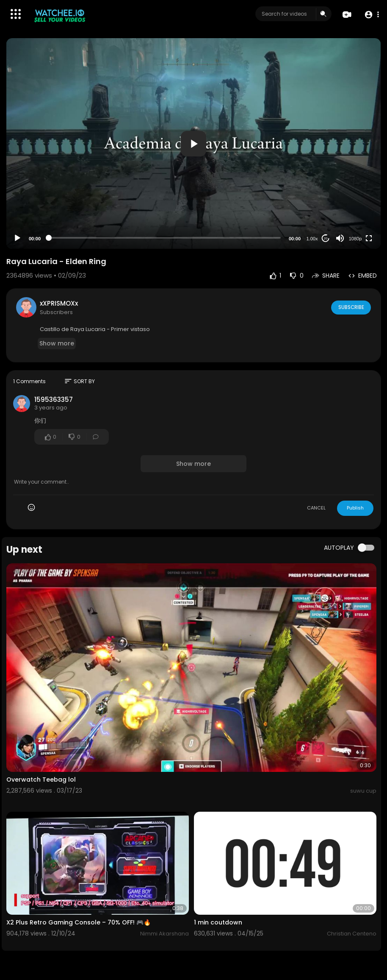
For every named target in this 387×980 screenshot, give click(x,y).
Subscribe (350, 307)
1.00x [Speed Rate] (312, 239)
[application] (193, 143)
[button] (371, 14)
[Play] (17, 238)
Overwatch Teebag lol (41, 780)
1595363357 (54, 400)
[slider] (165, 238)
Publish (355, 508)
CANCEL (316, 508)
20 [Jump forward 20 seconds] (326, 238)
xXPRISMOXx (59, 303)
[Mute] (340, 238)
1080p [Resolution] (355, 239)
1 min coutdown (218, 922)
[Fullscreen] (369, 238)
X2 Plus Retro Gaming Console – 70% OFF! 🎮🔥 (79, 922)
